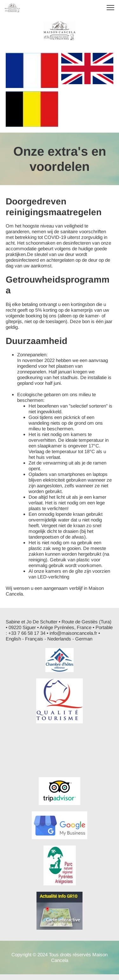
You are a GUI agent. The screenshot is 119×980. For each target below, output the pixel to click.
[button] (110, 8)
